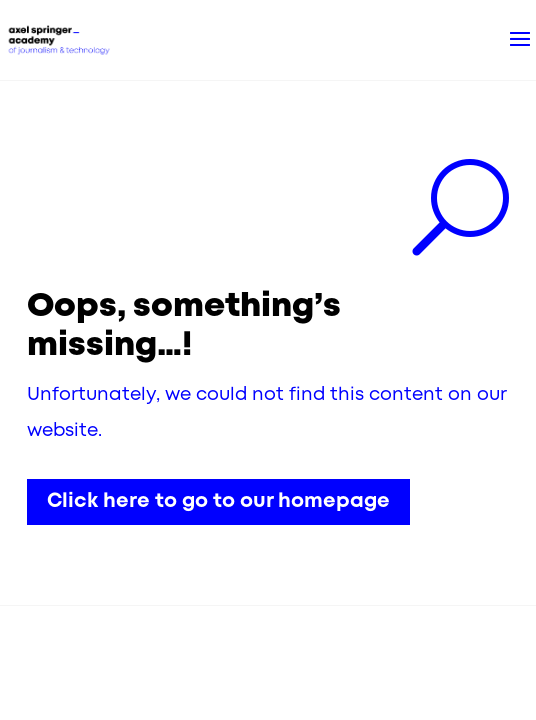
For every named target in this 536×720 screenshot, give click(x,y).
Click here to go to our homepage (218, 501)
